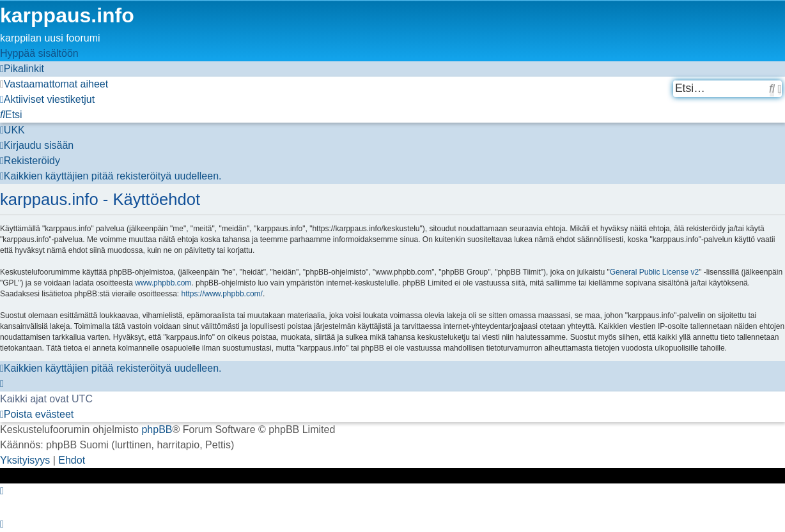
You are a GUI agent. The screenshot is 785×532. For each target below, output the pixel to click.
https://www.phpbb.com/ (222, 294)
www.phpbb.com (163, 283)
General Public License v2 (654, 272)
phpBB (157, 429)
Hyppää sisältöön (39, 53)
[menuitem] (54, 84)
